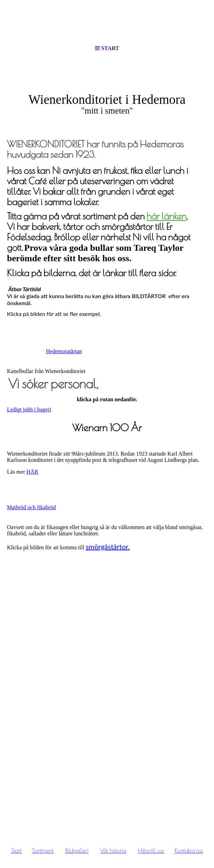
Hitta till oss (151, 851)
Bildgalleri (77, 851)
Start (16, 851)
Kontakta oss (189, 851)
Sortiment (43, 851)
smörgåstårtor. (108, 547)
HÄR (32, 472)
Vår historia (113, 851)
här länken (166, 216)
